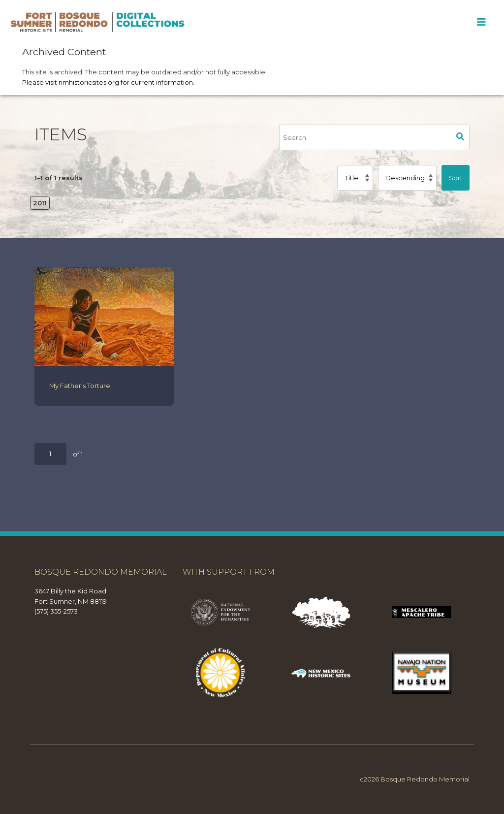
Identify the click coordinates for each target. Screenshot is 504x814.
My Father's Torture (80, 386)
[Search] (365, 137)
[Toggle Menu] (481, 22)
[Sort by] (355, 178)
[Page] (50, 454)
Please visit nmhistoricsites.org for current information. (108, 82)
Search (461, 137)
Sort (456, 178)
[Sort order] (407, 178)
